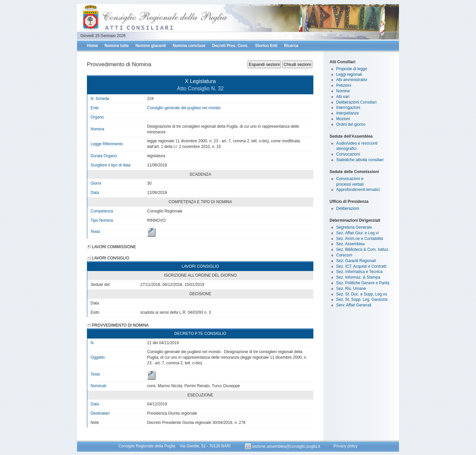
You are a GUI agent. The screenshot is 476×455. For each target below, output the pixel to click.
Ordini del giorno (351, 124)
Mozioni (343, 119)
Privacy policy (345, 446)
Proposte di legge (352, 69)
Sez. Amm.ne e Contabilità (359, 239)
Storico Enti (266, 46)
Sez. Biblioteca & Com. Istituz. (363, 250)
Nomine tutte (117, 46)
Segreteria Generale (354, 227)
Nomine (343, 91)
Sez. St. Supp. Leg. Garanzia (362, 299)
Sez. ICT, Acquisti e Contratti (361, 266)
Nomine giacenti (151, 46)
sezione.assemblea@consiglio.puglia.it (283, 446)
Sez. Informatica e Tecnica (359, 272)
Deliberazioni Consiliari (356, 102)
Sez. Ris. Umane (351, 289)
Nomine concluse (189, 46)
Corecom (344, 255)
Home (92, 46)
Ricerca (291, 46)
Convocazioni (348, 154)
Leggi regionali (349, 74)
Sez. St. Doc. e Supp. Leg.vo (362, 294)
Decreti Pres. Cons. (230, 46)
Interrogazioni (348, 108)
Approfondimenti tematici (358, 190)
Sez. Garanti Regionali (356, 261)
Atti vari (343, 97)
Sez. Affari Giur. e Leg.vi (357, 233)
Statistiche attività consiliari (360, 160)
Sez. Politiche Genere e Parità (363, 283)
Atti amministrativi (352, 80)
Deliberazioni (348, 208)
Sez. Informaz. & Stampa (358, 277)
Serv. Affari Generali (354, 305)
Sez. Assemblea (350, 244)
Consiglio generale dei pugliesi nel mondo (184, 108)
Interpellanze (348, 113)
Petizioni (344, 85)
